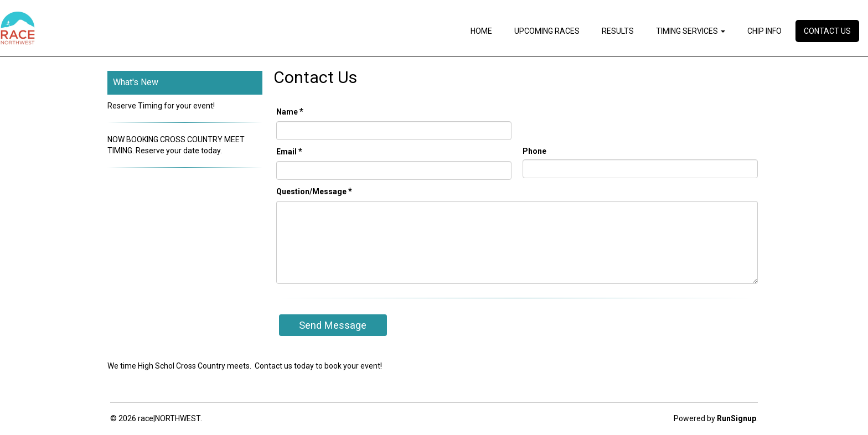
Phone (534, 151)
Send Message (333, 325)
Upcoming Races (547, 31)
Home (481, 31)
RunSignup (737, 418)
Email (289, 151)
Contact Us (827, 31)
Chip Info (764, 31)
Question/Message (314, 191)
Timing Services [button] (691, 31)
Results (618, 31)
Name (290, 112)
